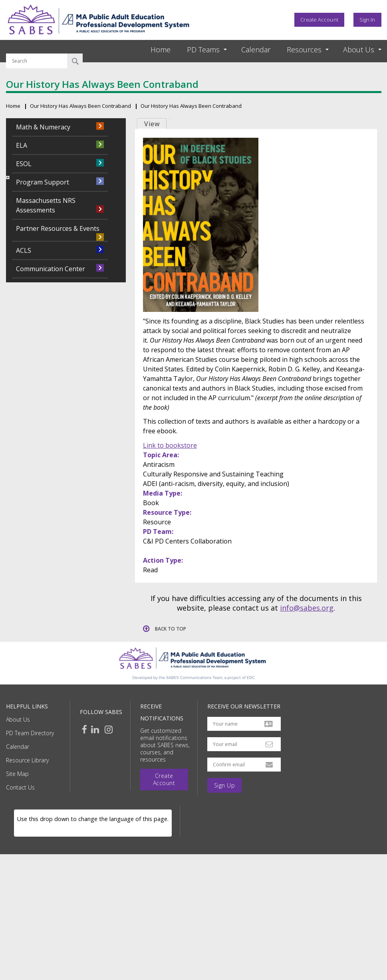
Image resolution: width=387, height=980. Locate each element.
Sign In (367, 20)
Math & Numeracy (43, 127)
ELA (22, 145)
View (152, 124)
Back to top (171, 629)
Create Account (319, 20)
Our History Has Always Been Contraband (80, 106)
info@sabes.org (307, 608)
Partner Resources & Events (58, 228)
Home (161, 50)
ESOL (24, 164)
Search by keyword (37, 49)
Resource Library (27, 760)
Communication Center (51, 269)
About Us (18, 719)
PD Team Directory (30, 733)
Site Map (17, 774)
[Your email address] (244, 744)
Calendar (256, 50)
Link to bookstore (170, 445)
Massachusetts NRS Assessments (46, 205)
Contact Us (20, 787)
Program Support (43, 182)
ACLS (24, 250)
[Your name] (244, 724)
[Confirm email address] (244, 765)
